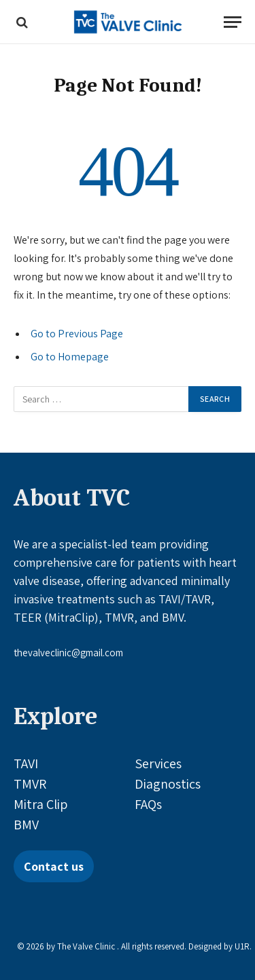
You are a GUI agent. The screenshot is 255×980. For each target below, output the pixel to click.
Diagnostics (168, 784)
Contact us (54, 866)
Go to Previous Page (77, 334)
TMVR (30, 784)
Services (158, 764)
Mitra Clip (40, 804)
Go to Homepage (70, 357)
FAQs (148, 804)
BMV (26, 825)
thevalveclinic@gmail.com (68, 653)
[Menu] (233, 22)
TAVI (26, 764)
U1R (242, 946)
